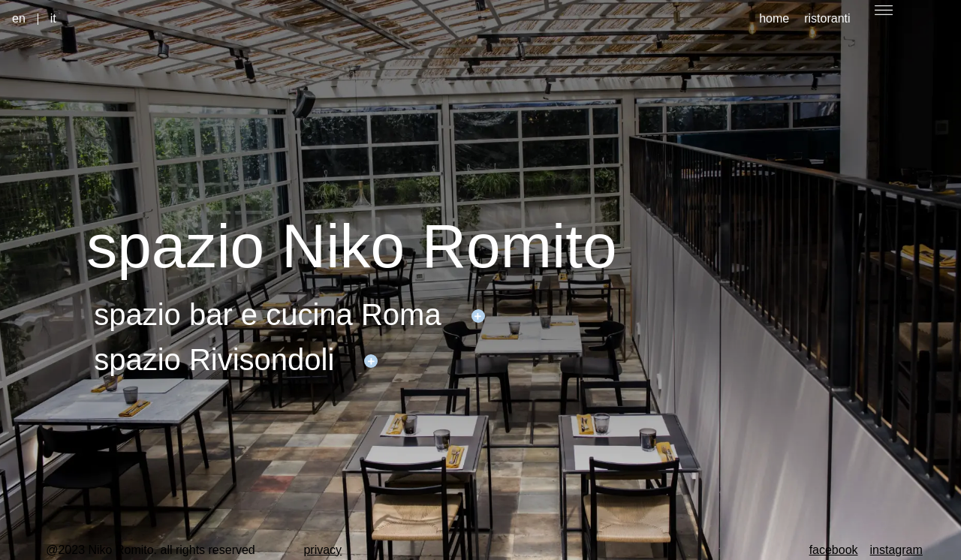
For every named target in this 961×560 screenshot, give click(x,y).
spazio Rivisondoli (214, 360)
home (774, 18)
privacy (322, 550)
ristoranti (827, 18)
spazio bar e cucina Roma (267, 315)
